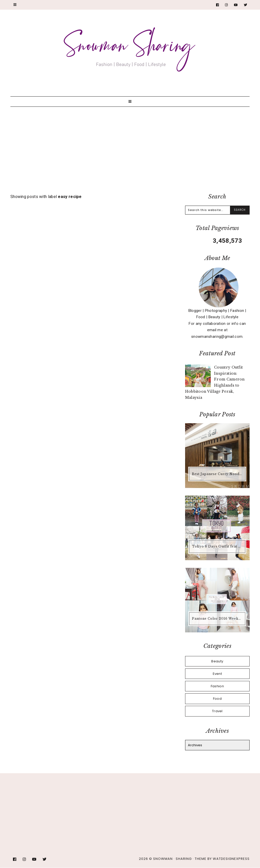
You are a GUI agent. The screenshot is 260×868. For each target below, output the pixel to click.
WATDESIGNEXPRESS (231, 859)
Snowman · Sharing (172, 859)
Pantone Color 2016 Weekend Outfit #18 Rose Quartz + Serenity (218, 619)
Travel (217, 711)
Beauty (217, 661)
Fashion (217, 686)
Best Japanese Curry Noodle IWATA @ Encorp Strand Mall (218, 474)
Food (217, 699)
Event (217, 674)
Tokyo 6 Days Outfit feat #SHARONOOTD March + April (218, 546)
